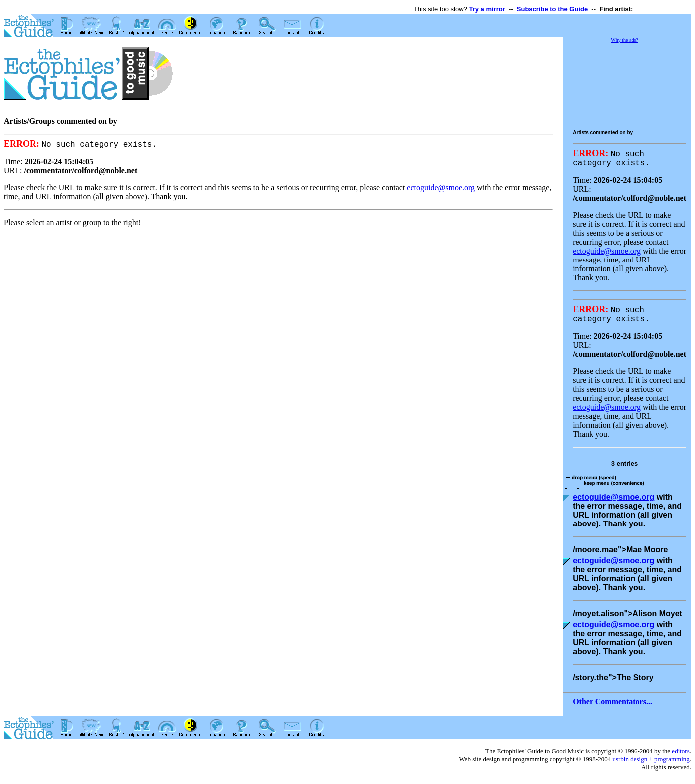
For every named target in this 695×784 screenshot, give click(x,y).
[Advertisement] (641, 82)
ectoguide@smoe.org (441, 188)
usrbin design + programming (651, 764)
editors (680, 756)
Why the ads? (624, 40)
